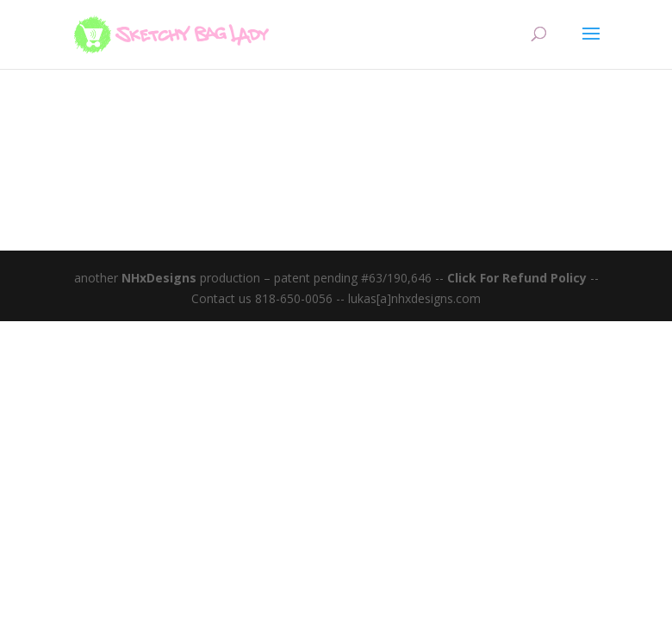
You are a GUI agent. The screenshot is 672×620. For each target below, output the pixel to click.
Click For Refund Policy (519, 278)
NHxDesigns (159, 278)
